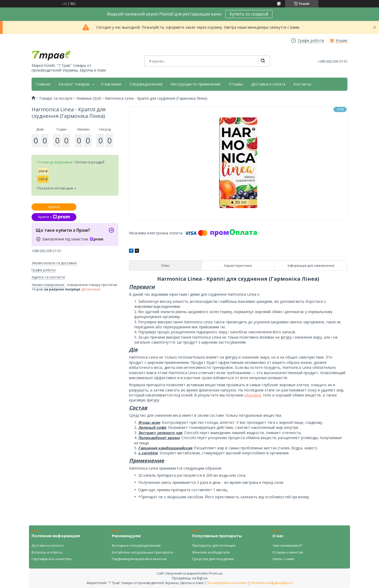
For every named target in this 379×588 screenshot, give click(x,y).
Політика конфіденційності (272, 583)
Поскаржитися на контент (227, 583)
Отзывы (236, 84)
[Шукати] (263, 61)
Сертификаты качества (51, 559)
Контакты (302, 84)
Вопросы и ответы (47, 552)
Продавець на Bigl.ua (190, 578)
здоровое (253, 395)
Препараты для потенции (214, 545)
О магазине (111, 84)
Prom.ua (216, 573)
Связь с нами (283, 559)
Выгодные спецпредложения (136, 545)
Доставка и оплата (268, 84)
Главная (43, 84)
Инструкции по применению (196, 84)
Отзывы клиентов (288, 552)
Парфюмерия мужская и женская (139, 559)
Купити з (54, 217)
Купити (54, 207)
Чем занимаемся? (287, 545)
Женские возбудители (211, 552)
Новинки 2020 (89, 98)
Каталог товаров (74, 84)
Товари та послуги (56, 98)
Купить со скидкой (249, 14)
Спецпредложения (146, 84)
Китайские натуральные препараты (143, 552)
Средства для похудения (213, 559)
